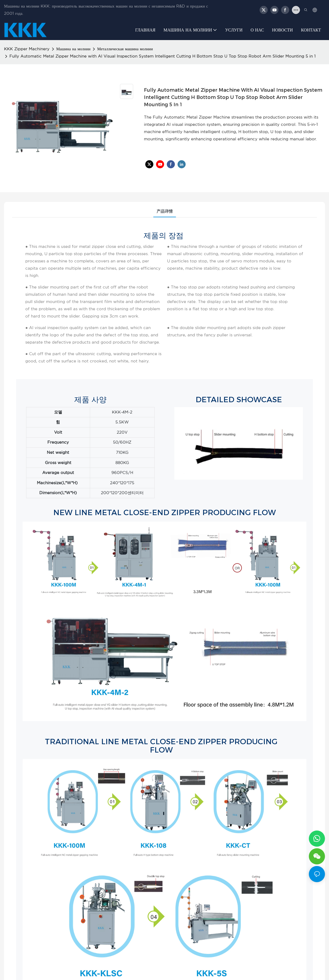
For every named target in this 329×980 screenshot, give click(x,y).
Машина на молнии (73, 49)
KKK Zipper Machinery (27, 49)
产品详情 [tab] (165, 211)
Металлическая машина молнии (125, 49)
